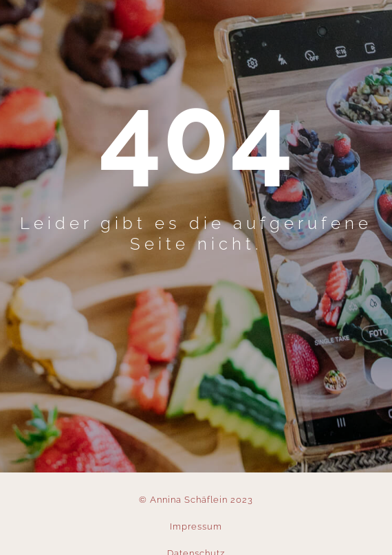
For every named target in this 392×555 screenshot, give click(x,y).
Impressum (196, 526)
